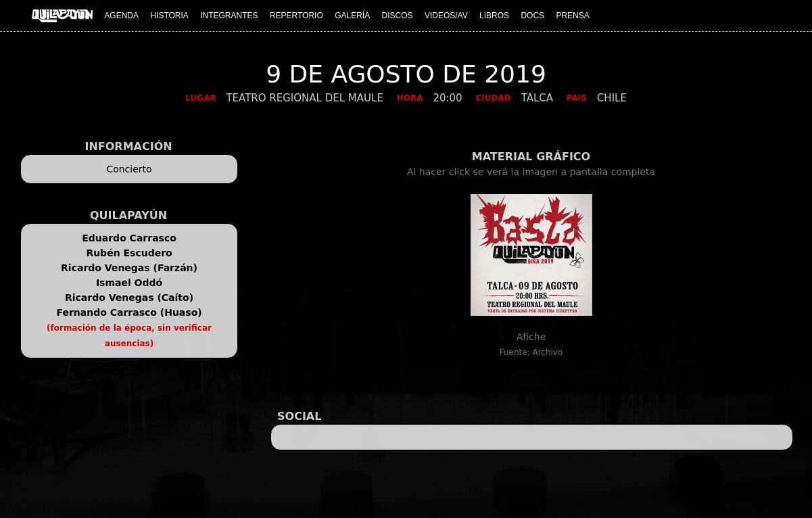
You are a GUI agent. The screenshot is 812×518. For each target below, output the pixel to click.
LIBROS (494, 16)
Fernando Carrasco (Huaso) (129, 312)
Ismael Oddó (129, 283)
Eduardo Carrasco (129, 238)
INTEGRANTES (229, 16)
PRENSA (572, 16)
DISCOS (398, 16)
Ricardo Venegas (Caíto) (129, 298)
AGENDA (121, 16)
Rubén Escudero (129, 253)
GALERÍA (352, 16)
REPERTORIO (296, 16)
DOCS (532, 16)
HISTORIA (169, 16)
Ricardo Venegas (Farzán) (129, 268)
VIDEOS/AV (446, 16)
